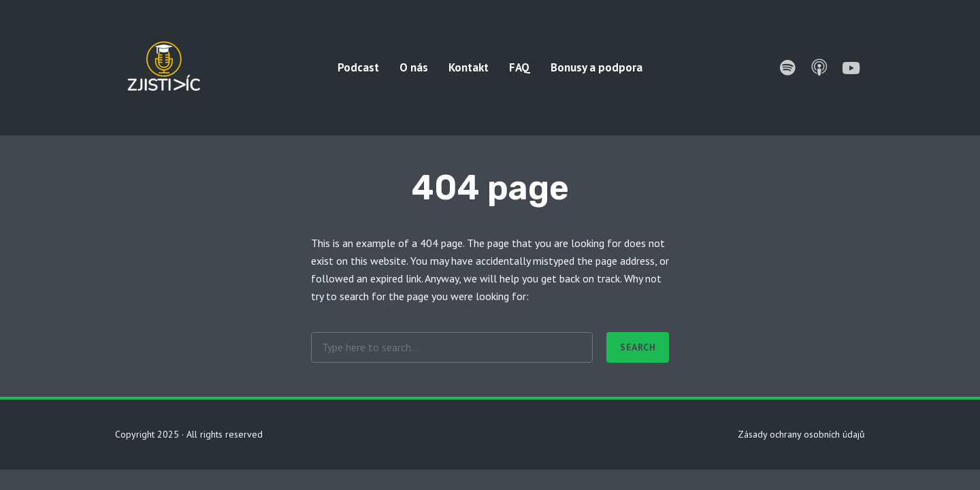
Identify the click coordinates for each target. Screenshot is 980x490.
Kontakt (469, 67)
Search (638, 347)
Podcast (358, 67)
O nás (414, 67)
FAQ (520, 67)
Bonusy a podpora (597, 67)
